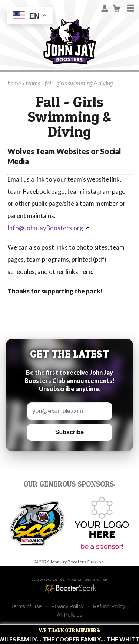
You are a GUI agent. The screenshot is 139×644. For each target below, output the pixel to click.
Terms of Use (26, 607)
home (14, 83)
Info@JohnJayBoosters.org (45, 228)
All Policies (70, 615)
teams (33, 83)
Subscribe (69, 432)
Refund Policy (109, 607)
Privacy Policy (67, 607)
